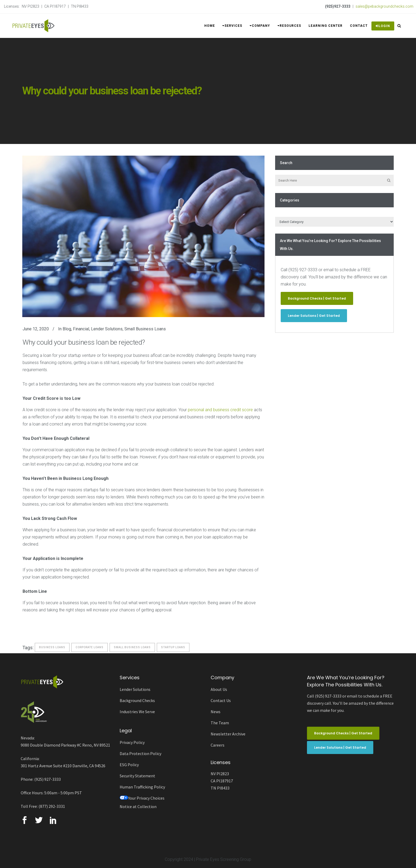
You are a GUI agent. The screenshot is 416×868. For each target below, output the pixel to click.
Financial (81, 329)
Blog (67, 329)
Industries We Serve (137, 712)
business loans (52, 647)
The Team (220, 723)
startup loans (173, 647)
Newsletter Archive (228, 734)
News (216, 712)
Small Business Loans (145, 329)
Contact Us (221, 700)
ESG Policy (129, 765)
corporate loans (90, 647)
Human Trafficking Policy (142, 787)
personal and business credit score (220, 410)
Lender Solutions (107, 329)
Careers (218, 745)
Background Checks (137, 700)
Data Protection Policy (140, 753)
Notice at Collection (138, 806)
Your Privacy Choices (142, 798)
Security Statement (137, 776)
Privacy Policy (132, 742)
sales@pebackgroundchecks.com (384, 6)
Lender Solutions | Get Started (314, 316)
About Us (219, 689)
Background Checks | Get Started (317, 298)
